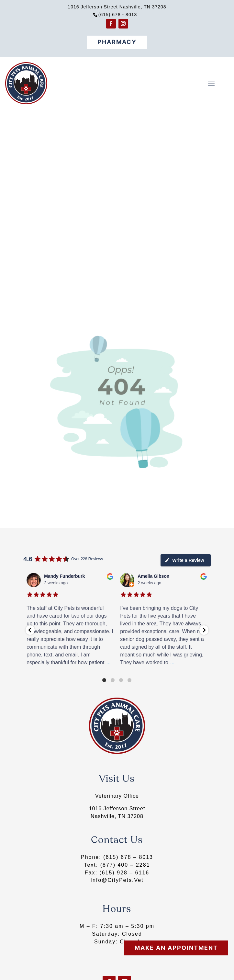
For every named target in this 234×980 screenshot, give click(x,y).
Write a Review (184, 560)
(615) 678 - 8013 (118, 15)
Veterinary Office (117, 796)
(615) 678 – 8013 (128, 857)
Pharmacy (117, 42)
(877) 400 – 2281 (125, 865)
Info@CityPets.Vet (117, 880)
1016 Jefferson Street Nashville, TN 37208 (117, 7)
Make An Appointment (176, 948)
